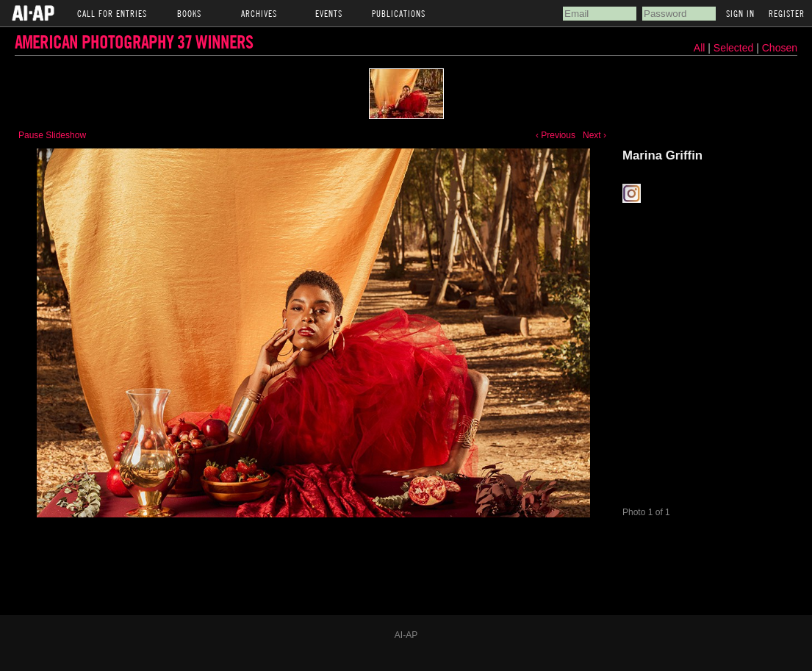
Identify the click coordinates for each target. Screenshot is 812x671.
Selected (735, 48)
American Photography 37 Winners (134, 42)
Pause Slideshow (52, 135)
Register (787, 13)
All (700, 48)
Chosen (780, 48)
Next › (594, 135)
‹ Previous (556, 135)
